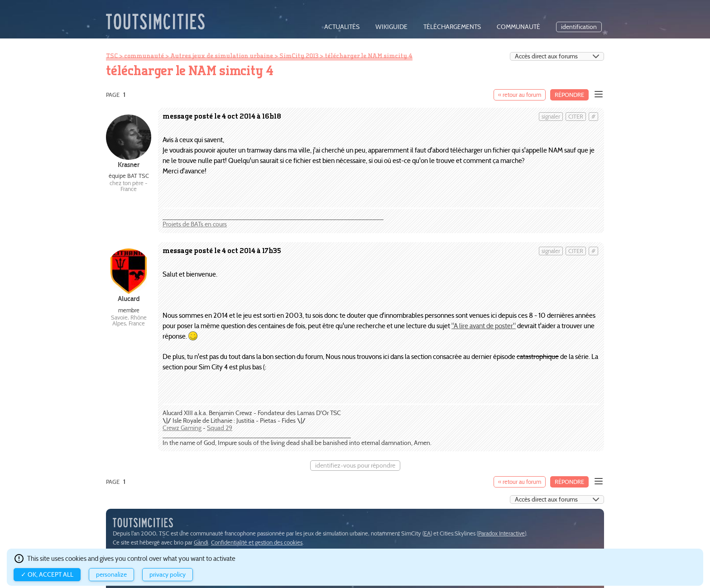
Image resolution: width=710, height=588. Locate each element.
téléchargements (452, 27)
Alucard (129, 299)
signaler (551, 117)
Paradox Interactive (501, 533)
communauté (518, 27)
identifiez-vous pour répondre (355, 466)
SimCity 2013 (299, 56)
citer (576, 117)
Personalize (111, 575)
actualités (342, 27)
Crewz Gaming (182, 428)
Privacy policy (168, 575)
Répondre (569, 95)
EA (427, 533)
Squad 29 (220, 428)
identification (579, 27)
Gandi (201, 543)
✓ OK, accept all (47, 575)
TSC (112, 56)
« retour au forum (520, 95)
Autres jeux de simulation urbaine (222, 56)
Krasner (129, 165)
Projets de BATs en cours (195, 224)
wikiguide (391, 27)
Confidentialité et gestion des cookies (257, 543)
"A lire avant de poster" (484, 326)
